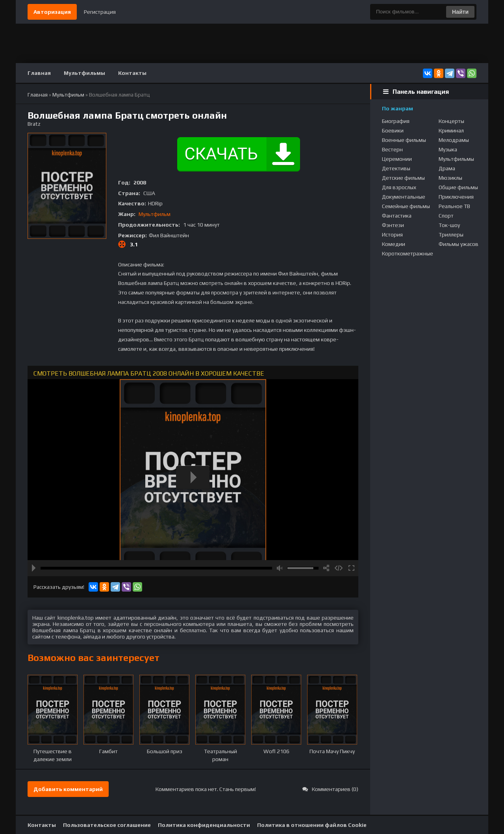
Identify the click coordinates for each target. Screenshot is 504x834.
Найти (460, 12)
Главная (39, 73)
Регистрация (100, 12)
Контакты (132, 73)
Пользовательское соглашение (107, 825)
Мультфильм (155, 214)
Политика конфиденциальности (204, 825)
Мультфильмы (84, 73)
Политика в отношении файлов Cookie (312, 825)
